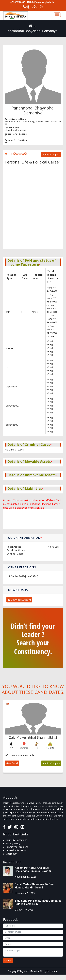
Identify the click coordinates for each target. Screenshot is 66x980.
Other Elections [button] (22, 567)
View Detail (12, 763)
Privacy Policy (13, 843)
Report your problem (17, 847)
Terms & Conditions (16, 840)
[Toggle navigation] (57, 15)
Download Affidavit (19, 600)
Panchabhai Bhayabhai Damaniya (31, 31)
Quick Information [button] (25, 538)
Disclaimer (11, 854)
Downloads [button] (18, 590)
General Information (16, 850)
